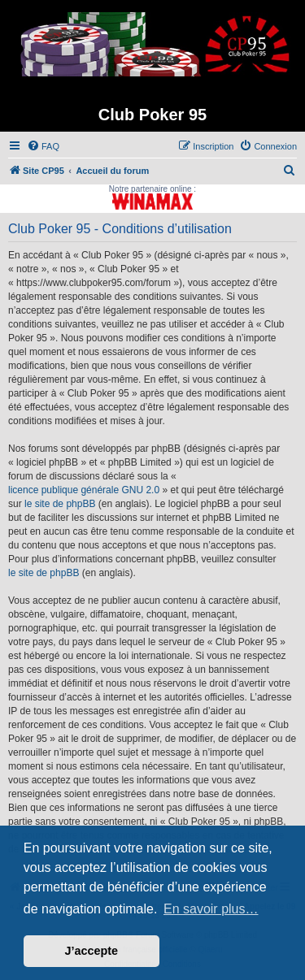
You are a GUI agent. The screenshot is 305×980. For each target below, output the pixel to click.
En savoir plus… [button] (211, 909)
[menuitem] (43, 146)
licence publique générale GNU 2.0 (84, 490)
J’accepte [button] (92, 951)
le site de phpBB (60, 504)
